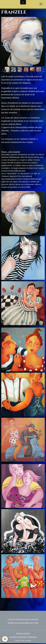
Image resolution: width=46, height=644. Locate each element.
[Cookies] (5, 639)
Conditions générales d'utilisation (23, 637)
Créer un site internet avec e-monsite (23, 619)
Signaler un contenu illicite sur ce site (23, 623)
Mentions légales (23, 634)
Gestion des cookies (23, 641)
